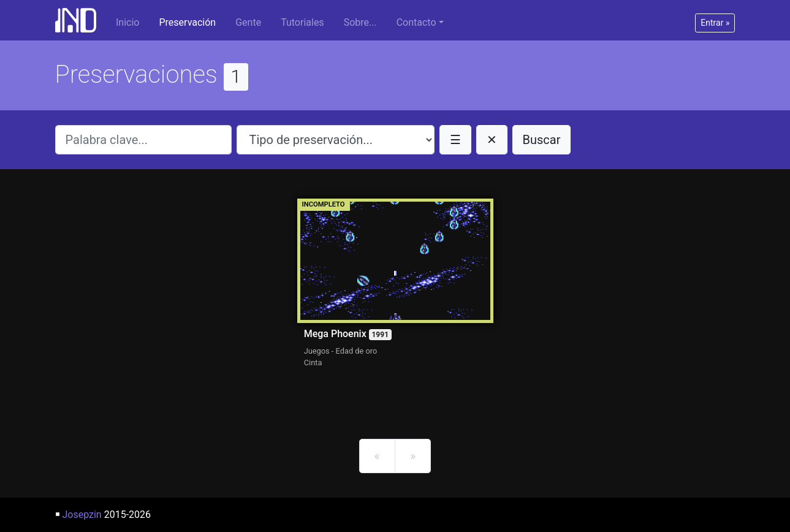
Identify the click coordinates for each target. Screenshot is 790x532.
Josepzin (82, 515)
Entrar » (715, 23)
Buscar (542, 140)
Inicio (127, 22)
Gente (248, 22)
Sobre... (360, 22)
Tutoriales (302, 22)
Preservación (187, 22)
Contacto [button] (416, 22)
